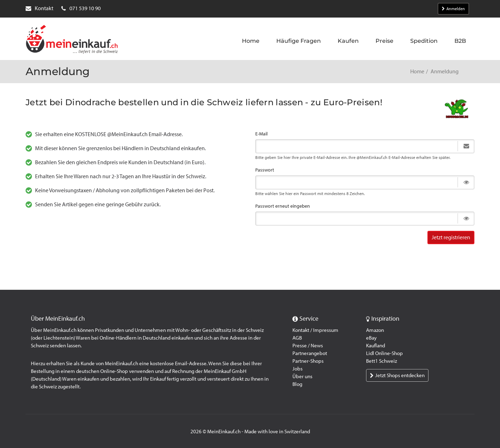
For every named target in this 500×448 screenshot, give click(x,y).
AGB (297, 338)
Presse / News (308, 346)
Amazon (375, 330)
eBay (371, 338)
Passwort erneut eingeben (283, 206)
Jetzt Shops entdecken (397, 375)
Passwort (265, 170)
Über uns (302, 376)
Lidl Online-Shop (384, 353)
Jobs (298, 369)
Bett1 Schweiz (381, 361)
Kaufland (376, 346)
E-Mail (261, 134)
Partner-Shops (308, 361)
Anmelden (453, 9)
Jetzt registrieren (451, 237)
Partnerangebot (310, 353)
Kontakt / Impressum (315, 330)
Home (417, 71)
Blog (297, 384)
